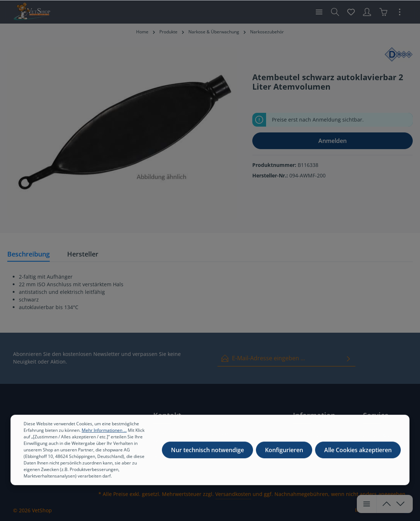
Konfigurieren (284, 459)
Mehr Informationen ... (104, 439)
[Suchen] (335, 12)
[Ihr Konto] (367, 12)
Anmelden (333, 141)
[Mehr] (400, 12)
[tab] (28, 255)
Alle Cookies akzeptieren (358, 459)
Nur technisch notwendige (207, 459)
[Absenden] (348, 358)
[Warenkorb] (383, 12)
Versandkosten (233, 494)
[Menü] (319, 12)
